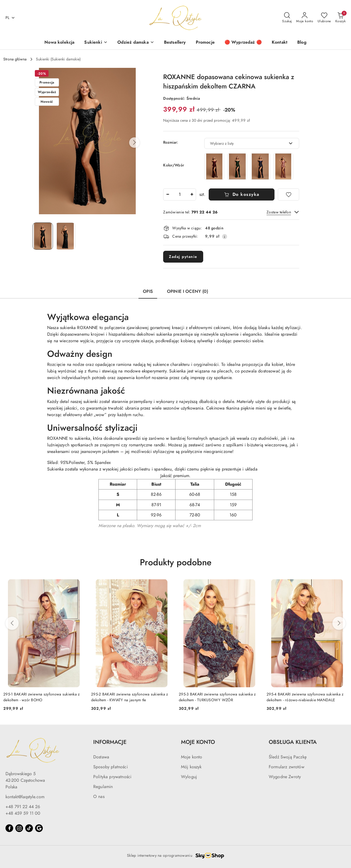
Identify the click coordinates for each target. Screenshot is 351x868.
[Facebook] (9, 828)
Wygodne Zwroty (285, 777)
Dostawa (101, 757)
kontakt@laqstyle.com (25, 797)
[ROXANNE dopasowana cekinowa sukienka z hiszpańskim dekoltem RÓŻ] (283, 166)
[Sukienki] (96, 43)
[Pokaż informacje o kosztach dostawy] (225, 237)
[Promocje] (205, 43)
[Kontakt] (280, 43)
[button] (134, 143)
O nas (99, 797)
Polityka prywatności (112, 777)
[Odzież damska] (136, 43)
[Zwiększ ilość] (192, 194)
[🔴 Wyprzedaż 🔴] (243, 43)
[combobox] (252, 143)
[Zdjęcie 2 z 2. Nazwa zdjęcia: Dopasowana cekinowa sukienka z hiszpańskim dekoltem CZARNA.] (65, 236)
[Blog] (302, 43)
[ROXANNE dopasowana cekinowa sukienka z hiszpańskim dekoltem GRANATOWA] (260, 166)
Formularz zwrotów (287, 767)
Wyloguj (189, 777)
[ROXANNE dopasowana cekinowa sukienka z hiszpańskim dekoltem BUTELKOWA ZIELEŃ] (237, 166)
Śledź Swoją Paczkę (288, 757)
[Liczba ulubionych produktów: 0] (324, 18)
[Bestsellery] (175, 43)
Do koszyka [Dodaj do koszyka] (242, 194)
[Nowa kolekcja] (59, 43)
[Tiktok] (29, 828)
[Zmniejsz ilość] (168, 194)
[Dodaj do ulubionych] (288, 194)
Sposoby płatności (111, 767)
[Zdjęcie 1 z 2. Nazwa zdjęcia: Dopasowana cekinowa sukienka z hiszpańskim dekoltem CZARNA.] (43, 236)
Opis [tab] (148, 291)
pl (10, 18)
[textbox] (245, 144)
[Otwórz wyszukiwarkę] (287, 18)
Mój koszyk (191, 767)
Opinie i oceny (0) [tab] (188, 291)
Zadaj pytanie (183, 257)
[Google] (39, 828)
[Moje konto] (305, 18)
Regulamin (103, 787)
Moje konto (192, 757)
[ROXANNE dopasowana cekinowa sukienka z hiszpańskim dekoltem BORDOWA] (214, 166)
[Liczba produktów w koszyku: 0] (340, 18)
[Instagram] (19, 828)
